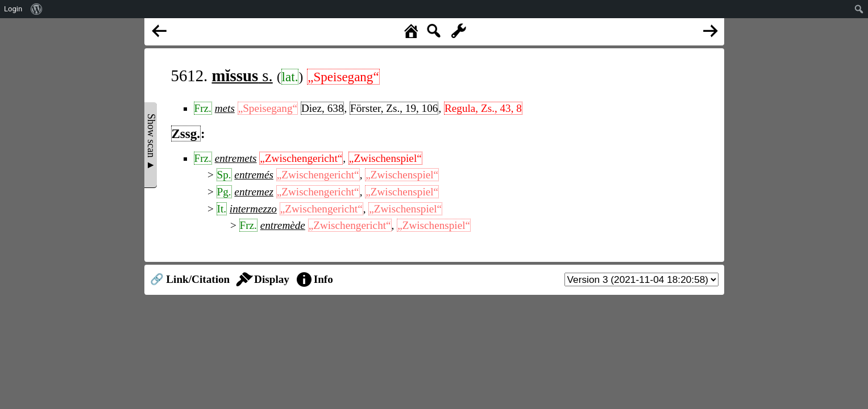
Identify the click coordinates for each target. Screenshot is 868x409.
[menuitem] (37, 9)
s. (242, 76)
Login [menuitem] (13, 9)
